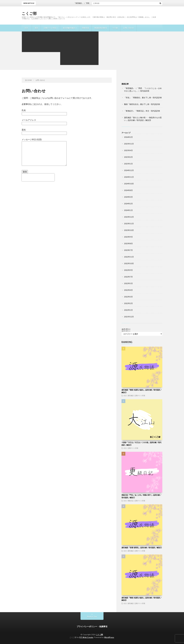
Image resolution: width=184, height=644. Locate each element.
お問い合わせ (128, 28)
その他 (115, 28)
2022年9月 (128, 270)
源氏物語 (131, 395)
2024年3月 (128, 197)
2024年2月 (128, 204)
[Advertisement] (92, 51)
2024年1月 (128, 210)
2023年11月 (129, 224)
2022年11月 (129, 257)
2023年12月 (129, 217)
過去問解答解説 (69, 28)
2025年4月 (128, 150)
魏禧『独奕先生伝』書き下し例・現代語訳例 (142, 104)
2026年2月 (128, 137)
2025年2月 (128, 157)
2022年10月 (129, 263)
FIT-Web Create (86, 637)
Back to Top (92, 617)
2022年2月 (128, 303)
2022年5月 (128, 283)
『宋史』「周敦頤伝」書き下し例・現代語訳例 (143, 98)
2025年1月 (128, 164)
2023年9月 (128, 237)
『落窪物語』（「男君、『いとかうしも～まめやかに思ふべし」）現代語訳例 (104, 3)
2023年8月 (128, 243)
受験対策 (85, 28)
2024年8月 (128, 190)
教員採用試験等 (101, 28)
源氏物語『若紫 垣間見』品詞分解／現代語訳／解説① (142, 548)
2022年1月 (128, 310)
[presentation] (38, 177)
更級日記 (131, 501)
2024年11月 (129, 177)
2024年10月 (129, 184)
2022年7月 (128, 277)
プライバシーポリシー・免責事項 (92, 626)
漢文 (36, 28)
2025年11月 (129, 144)
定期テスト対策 (50, 28)
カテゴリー (126, 331)
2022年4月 (128, 290)
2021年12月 (129, 317)
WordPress (109, 637)
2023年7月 (128, 250)
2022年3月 (128, 297)
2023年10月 (129, 230)
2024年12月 (129, 170)
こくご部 (29, 13)
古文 (26, 28)
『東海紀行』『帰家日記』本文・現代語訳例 (142, 111)
